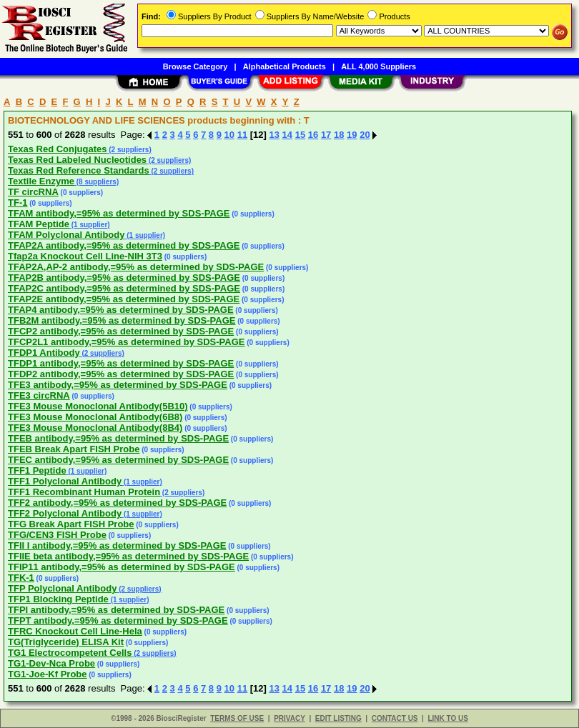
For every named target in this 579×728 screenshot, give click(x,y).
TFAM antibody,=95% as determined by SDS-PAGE (119, 213)
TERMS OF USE (237, 718)
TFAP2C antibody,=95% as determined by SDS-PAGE (124, 288)
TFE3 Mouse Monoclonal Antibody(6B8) (95, 417)
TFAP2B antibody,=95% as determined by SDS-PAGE (124, 278)
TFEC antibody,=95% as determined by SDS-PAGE (118, 460)
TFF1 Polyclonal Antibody (65, 481)
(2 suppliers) (129, 150)
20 (365, 135)
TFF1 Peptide (37, 470)
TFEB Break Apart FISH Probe (74, 449)
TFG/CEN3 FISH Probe (57, 535)
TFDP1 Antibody (44, 353)
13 (274, 135)
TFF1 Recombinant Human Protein (84, 492)
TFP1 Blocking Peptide (58, 599)
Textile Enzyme (41, 181)
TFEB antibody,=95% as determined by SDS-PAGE (118, 438)
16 (313, 135)
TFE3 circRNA (39, 395)
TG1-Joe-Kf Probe (48, 674)
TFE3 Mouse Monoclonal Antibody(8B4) (95, 428)
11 (242, 135)
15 (300, 135)
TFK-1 (21, 578)
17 (326, 135)
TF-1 (18, 203)
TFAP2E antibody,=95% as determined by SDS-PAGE (124, 299)
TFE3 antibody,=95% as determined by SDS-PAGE (118, 385)
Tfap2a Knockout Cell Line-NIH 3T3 (85, 256)
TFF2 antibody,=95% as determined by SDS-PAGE (117, 503)
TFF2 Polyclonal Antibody (65, 513)
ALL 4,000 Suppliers (378, 66)
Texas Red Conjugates (57, 149)
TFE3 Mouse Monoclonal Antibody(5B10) (98, 406)
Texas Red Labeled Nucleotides (77, 160)
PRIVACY (289, 718)
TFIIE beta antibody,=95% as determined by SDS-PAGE (128, 556)
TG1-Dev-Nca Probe (51, 663)
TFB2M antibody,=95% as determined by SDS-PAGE (122, 320)
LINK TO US (447, 718)
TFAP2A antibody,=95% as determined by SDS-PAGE (124, 245)
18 (339, 135)
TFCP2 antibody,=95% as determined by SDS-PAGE (121, 331)
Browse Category (195, 66)
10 (229, 135)
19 (352, 135)
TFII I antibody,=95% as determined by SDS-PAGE (117, 545)
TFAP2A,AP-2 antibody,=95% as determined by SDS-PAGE (136, 267)
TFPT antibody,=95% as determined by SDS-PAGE (118, 620)
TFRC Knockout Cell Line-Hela (75, 631)
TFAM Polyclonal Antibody (66, 235)
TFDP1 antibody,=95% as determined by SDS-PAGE (121, 363)
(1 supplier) (90, 225)
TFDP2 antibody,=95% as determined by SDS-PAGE (121, 374)
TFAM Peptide (39, 224)
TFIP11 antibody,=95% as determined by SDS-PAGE (122, 567)
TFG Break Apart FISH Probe (71, 524)
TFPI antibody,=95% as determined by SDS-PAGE (116, 610)
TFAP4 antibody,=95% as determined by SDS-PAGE (121, 310)
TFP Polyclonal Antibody (62, 588)
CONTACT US (395, 718)
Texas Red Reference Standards (79, 170)
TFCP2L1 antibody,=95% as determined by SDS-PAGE (126, 342)
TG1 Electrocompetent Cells (70, 653)
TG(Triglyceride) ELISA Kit (66, 642)
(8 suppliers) (96, 182)
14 (287, 135)
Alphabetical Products (284, 66)
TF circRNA (33, 192)
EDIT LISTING (338, 718)
